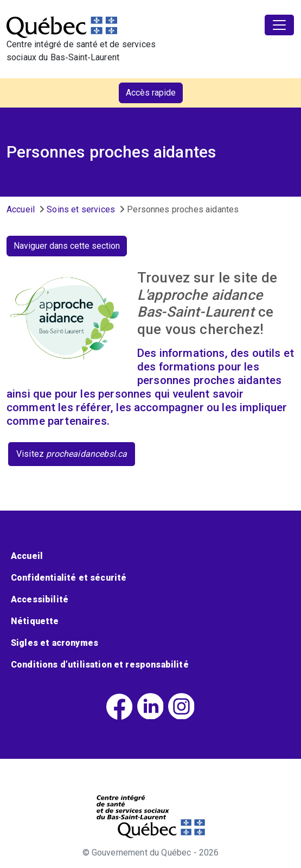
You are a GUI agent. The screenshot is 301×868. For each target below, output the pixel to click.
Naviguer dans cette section (67, 246)
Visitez (72, 454)
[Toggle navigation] (279, 25)
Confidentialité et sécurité (69, 578)
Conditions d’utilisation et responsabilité (100, 665)
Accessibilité (40, 599)
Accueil (21, 209)
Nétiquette (35, 621)
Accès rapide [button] (151, 93)
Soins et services (81, 209)
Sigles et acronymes (55, 643)
